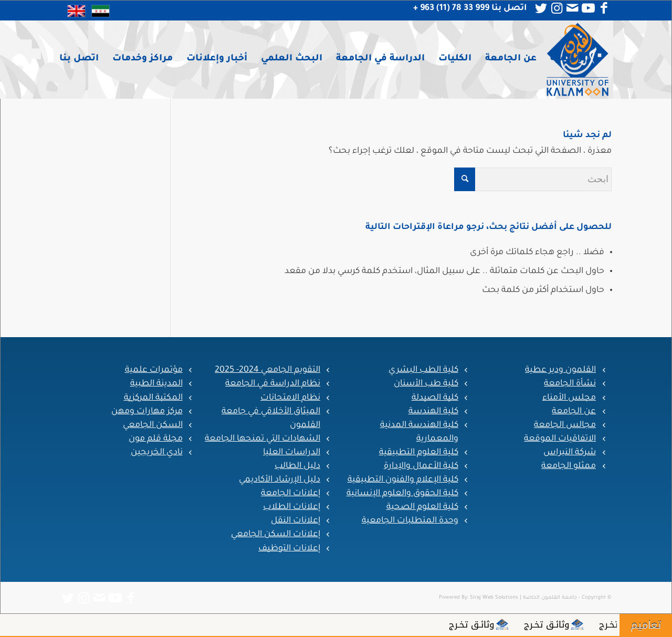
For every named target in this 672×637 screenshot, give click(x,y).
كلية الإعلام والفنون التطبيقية (403, 480)
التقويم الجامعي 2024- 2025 (267, 370)
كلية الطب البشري (423, 370)
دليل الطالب (297, 466)
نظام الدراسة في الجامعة (273, 384)
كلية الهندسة (433, 412)
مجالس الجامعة (565, 425)
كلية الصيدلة (435, 398)
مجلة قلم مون (156, 439)
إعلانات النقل (296, 521)
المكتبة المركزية (153, 398)
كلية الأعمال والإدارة (421, 466)
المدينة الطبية (156, 384)
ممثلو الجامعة (569, 466)
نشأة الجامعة (570, 384)
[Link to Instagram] (556, 8)
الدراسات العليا (292, 453)
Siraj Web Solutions (494, 598)
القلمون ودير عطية (560, 370)
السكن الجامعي (153, 425)
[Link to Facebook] (604, 8)
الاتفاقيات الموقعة (560, 439)
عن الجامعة (574, 412)
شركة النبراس (570, 453)
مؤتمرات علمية (154, 370)
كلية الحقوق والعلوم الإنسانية (402, 494)
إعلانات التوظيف (289, 549)
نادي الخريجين (157, 453)
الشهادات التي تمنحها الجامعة (262, 439)
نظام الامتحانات (290, 398)
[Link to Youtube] (588, 8)
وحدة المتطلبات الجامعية (410, 521)
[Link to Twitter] (541, 8)
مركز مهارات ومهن (147, 412)
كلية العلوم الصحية (422, 507)
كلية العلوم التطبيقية (419, 453)
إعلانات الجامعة (291, 494)
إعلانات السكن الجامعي (276, 535)
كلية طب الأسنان (426, 384)
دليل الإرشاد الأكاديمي (280, 480)
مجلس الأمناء (569, 398)
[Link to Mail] (572, 8)
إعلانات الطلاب (292, 507)
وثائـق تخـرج (605, 624)
